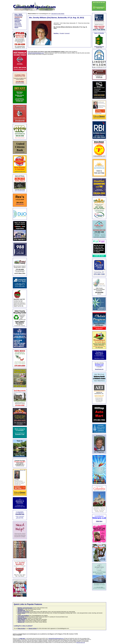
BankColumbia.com (99, 47)
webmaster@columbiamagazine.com (56, 638)
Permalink (62, 33)
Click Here (99, 521)
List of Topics (18, 23)
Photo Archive (18, 25)
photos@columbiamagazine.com (36, 53)
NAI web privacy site (81, 642)
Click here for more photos (58, 14)
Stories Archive (18, 26)
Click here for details (20, 83)
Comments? (67, 33)
